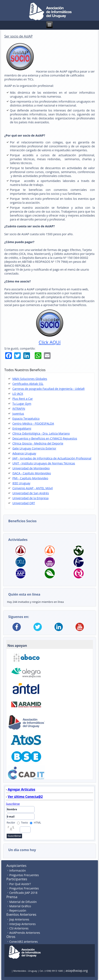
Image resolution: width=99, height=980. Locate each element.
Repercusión (18, 910)
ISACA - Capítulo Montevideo (32, 473)
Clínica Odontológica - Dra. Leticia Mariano (41, 433)
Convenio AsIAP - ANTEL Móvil (32, 488)
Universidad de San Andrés (31, 493)
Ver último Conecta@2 (25, 797)
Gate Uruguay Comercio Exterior (34, 448)
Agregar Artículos (22, 789)
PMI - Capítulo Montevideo (30, 478)
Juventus (18, 414)
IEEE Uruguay (21, 483)
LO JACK (18, 394)
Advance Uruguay (24, 453)
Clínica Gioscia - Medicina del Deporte (38, 443)
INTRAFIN (19, 409)
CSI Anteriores (19, 928)
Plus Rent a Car (22, 399)
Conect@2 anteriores (24, 942)
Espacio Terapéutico (26, 419)
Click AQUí (50, 342)
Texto (23, 823)
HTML (35, 823)
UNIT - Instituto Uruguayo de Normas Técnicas (44, 463)
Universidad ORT (24, 503)
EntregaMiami (22, 428)
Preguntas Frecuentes (24, 875)
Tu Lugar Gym (22, 404)
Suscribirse (13, 804)
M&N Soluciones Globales (30, 379)
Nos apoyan (17, 646)
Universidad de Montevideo (31, 468)
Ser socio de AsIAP (19, 36)
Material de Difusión (23, 902)
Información (18, 870)
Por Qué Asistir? (20, 884)
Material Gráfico (20, 906)
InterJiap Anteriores (23, 924)
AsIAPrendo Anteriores (25, 933)
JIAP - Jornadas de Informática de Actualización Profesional (52, 458)
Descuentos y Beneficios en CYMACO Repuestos (45, 438)
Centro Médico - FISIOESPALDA (33, 423)
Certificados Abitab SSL (28, 384)
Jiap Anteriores (19, 919)
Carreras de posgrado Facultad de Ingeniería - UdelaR (48, 389)
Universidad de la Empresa (30, 498)
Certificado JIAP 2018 (23, 893)
